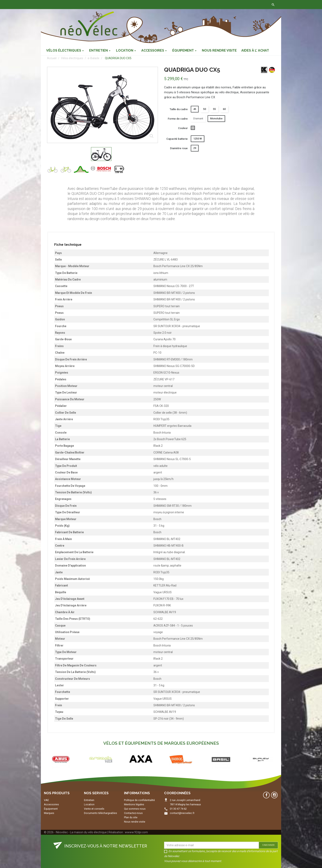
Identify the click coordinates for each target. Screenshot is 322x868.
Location (89, 804)
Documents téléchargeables (101, 813)
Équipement (51, 809)
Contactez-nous (105, 5)
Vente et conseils (94, 809)
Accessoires (51, 804)
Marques (49, 813)
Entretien (89, 800)
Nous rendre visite (135, 822)
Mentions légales (134, 804)
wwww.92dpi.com (136, 832)
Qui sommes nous (135, 809)
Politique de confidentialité (139, 800)
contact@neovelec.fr (182, 813)
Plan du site (131, 817)
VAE (46, 800)
